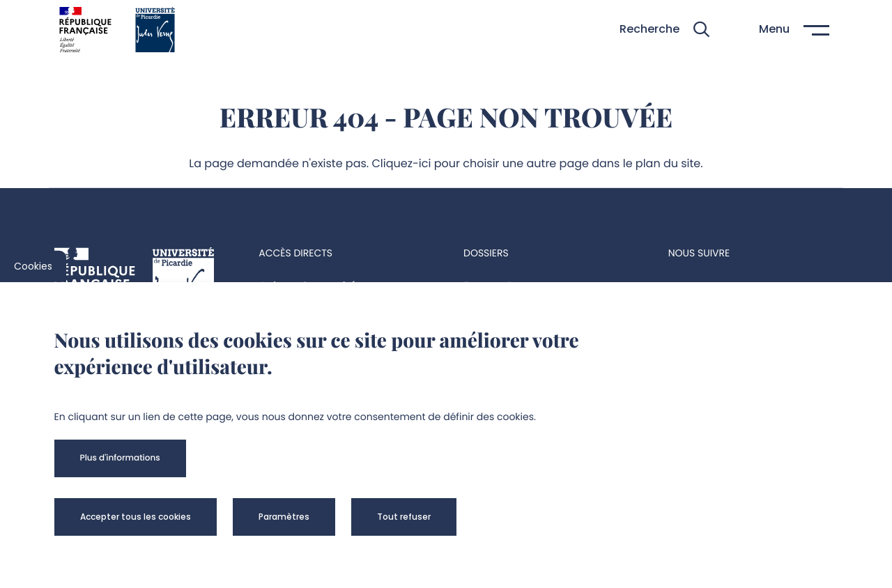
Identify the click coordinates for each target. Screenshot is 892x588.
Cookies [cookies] (33, 266)
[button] (664, 30)
